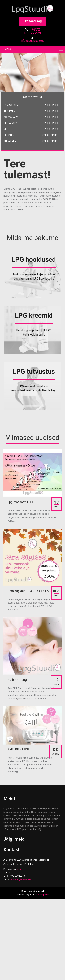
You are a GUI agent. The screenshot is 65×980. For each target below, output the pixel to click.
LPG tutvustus (34, 372)
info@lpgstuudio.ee (33, 41)
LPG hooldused (34, 260)
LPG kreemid (34, 316)
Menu (8, 49)
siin (19, 869)
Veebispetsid (43, 894)
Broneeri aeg (33, 21)
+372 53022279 (33, 31)
